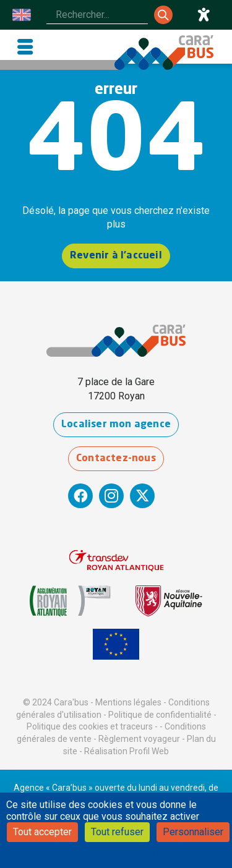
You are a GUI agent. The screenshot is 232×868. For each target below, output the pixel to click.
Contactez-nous (116, 459)
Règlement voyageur (139, 739)
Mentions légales (128, 702)
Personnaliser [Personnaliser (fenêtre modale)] (193, 832)
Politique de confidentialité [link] (118, 852)
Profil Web (149, 751)
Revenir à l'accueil (116, 256)
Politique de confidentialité (160, 715)
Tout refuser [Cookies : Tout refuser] (117, 832)
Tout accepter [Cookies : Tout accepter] (42, 832)
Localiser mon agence (116, 425)
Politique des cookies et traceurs (90, 726)
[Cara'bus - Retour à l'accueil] (164, 53)
